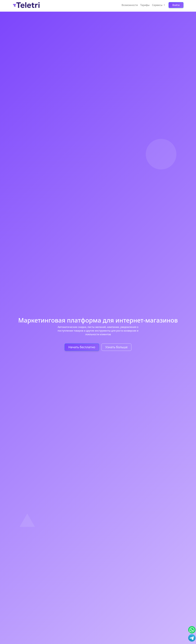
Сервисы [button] (158, 5)
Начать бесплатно (82, 347)
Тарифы (145, 5)
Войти (176, 5)
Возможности (130, 5)
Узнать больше (117, 347)
